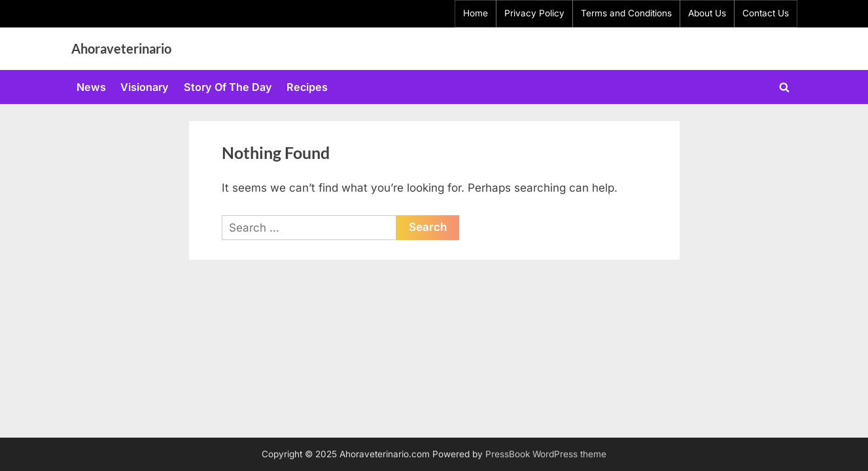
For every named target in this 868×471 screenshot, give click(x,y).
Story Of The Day (228, 87)
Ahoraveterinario (121, 48)
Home (476, 13)
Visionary (145, 87)
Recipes (307, 87)
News (91, 87)
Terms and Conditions (626, 13)
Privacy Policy (534, 13)
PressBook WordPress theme (546, 454)
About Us (707, 13)
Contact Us (766, 13)
